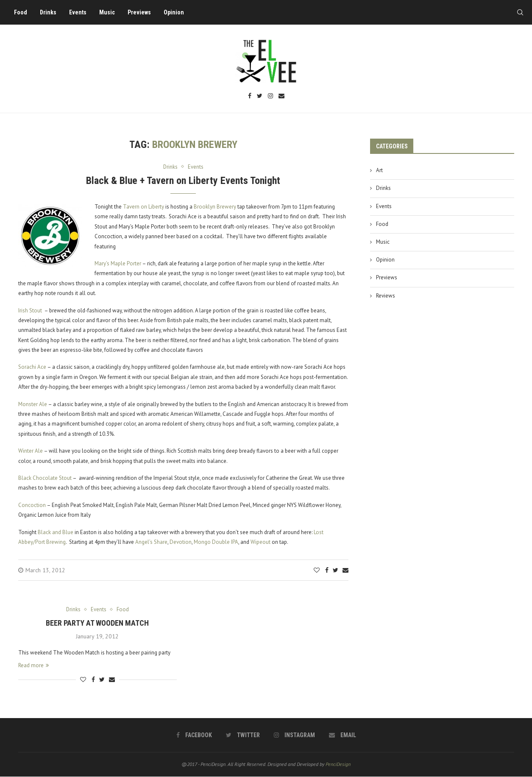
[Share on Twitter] (336, 571)
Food (21, 12)
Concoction (32, 505)
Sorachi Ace (32, 367)
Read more (33, 666)
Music (108, 12)
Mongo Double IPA (216, 542)
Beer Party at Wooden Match (97, 623)
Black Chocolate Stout (45, 478)
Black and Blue (56, 532)
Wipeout (260, 542)
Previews (140, 12)
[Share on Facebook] (327, 571)
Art (379, 170)
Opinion (175, 12)
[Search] (519, 12)
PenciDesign (338, 764)
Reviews (386, 296)
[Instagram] (270, 96)
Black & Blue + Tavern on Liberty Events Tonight (183, 181)
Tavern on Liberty (143, 207)
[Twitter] (260, 96)
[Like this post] (317, 571)
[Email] (281, 96)
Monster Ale (33, 404)
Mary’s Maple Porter (118, 263)
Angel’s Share (151, 542)
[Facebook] (250, 96)
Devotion (181, 542)
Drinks (49, 12)
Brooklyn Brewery (215, 207)
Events (79, 12)
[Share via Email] (345, 571)
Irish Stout (30, 311)
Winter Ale (31, 451)
